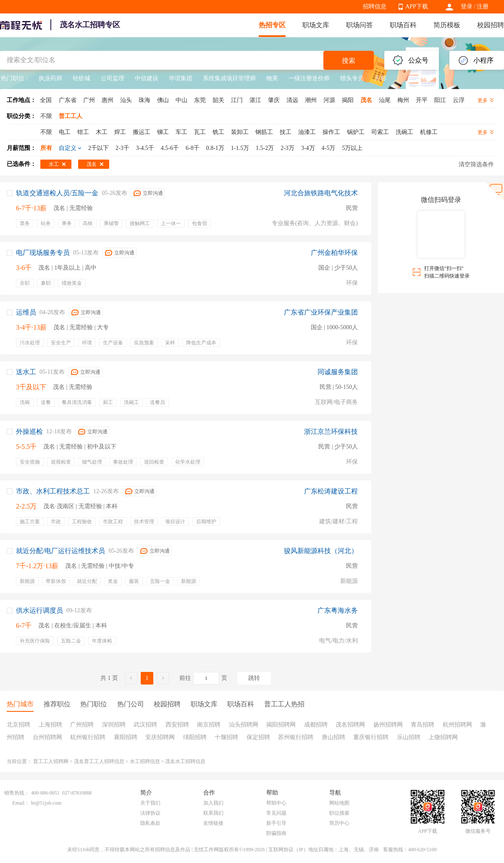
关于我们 (150, 803)
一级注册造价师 (309, 78)
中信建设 (147, 78)
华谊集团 (181, 78)
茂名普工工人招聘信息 (99, 761)
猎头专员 (352, 78)
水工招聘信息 (145, 761)
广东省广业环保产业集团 (321, 312)
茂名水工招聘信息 (185, 761)
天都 (380, 78)
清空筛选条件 (476, 164)
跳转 (254, 678)
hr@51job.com (46, 803)
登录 (467, 7)
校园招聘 (491, 25)
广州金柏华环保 (334, 253)
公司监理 (113, 78)
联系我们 (213, 813)
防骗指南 (276, 833)
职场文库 (316, 25)
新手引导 (276, 823)
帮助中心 (276, 803)
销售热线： (17, 793)
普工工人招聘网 (51, 761)
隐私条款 (150, 823)
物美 (272, 78)
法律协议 (150, 813)
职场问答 (360, 25)
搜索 (349, 61)
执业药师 (50, 78)
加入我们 (213, 803)
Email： (21, 803)
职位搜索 (339, 813)
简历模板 (447, 25)
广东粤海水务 (338, 610)
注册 (483, 7)
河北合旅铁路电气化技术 (321, 193)
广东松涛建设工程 (331, 491)
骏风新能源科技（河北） (321, 551)
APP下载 (417, 7)
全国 (46, 100)
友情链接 (213, 823)
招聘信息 (375, 7)
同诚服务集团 (338, 372)
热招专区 (272, 25)
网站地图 (339, 803)
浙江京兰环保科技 (331, 431)
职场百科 (403, 25)
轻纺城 (81, 78)
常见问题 (276, 813)
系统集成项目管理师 (229, 78)
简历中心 (339, 823)
